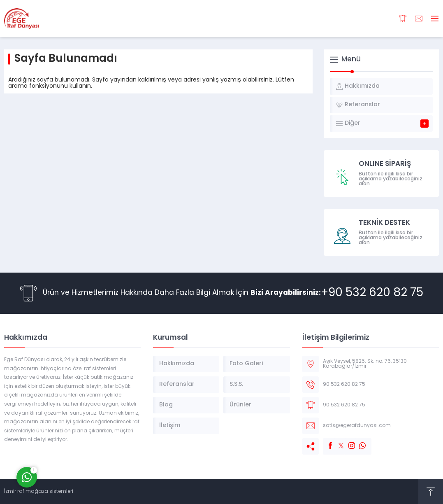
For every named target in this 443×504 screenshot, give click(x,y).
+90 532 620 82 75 (372, 293)
